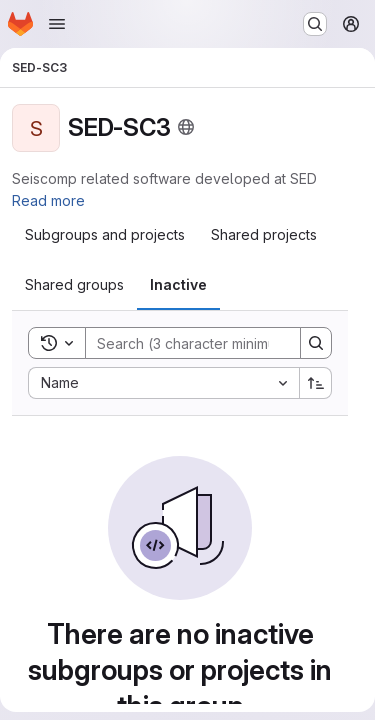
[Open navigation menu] (57, 24)
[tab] (105, 235)
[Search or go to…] (315, 24)
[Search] (217, 343)
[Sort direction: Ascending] (316, 383)
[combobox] (163, 383)
